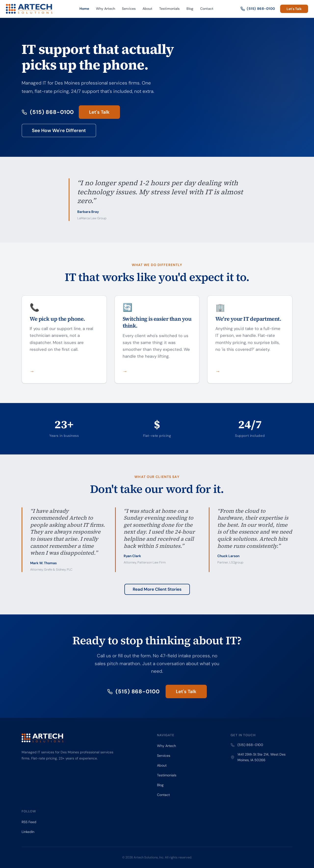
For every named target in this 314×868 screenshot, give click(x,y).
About (147, 9)
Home (84, 9)
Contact (207, 9)
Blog (190, 9)
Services (129, 9)
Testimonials (169, 9)
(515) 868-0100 (48, 112)
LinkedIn (28, 832)
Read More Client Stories (157, 589)
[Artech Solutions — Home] (29, 9)
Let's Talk (294, 9)
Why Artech (105, 9)
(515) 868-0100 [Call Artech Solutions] (258, 9)
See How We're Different (59, 130)
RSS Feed (29, 822)
